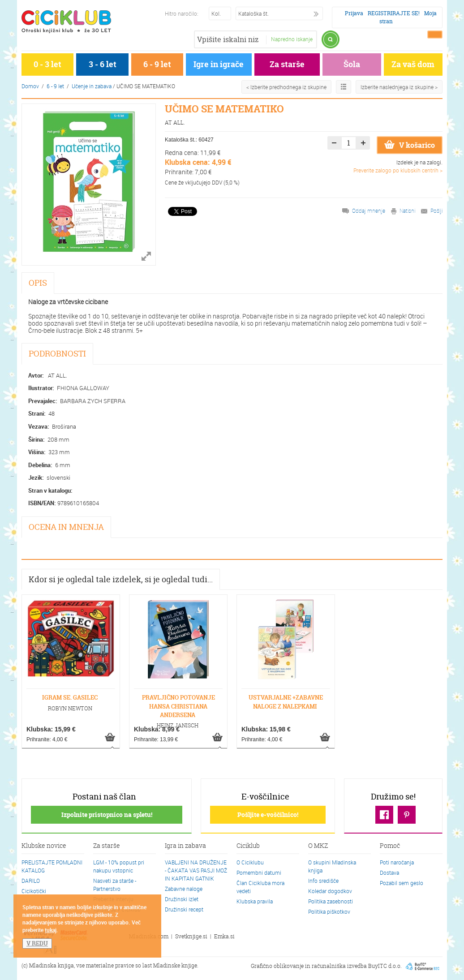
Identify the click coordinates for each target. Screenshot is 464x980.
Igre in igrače (219, 64)
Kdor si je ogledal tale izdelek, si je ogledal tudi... (121, 579)
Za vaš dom (413, 64)
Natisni (407, 211)
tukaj (51, 930)
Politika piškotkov (329, 911)
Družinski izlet (182, 899)
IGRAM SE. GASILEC (70, 697)
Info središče (323, 881)
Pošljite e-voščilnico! (268, 815)
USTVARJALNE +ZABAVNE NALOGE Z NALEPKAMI (286, 702)
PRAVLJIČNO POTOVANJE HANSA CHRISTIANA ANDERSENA (178, 706)
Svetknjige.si (191, 936)
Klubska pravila (255, 901)
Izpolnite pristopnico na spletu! (107, 815)
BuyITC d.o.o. (385, 966)
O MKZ (318, 846)
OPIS (38, 283)
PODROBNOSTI (57, 354)
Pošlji (436, 211)
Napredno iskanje (292, 39)
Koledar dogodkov (330, 891)
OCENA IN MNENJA (66, 527)
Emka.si (224, 936)
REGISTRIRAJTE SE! (394, 13)
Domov (30, 86)
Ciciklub (248, 846)
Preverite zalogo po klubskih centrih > (398, 170)
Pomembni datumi (259, 873)
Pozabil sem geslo (402, 883)
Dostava (389, 873)
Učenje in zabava (92, 86)
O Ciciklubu (250, 862)
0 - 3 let (47, 64)
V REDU (37, 943)
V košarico (410, 145)
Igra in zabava (185, 846)
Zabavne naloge (184, 889)
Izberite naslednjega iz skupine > (399, 87)
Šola (352, 64)
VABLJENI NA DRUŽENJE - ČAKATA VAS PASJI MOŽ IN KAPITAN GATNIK (196, 870)
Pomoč (390, 846)
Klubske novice (44, 846)
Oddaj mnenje (369, 211)
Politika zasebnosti (331, 901)
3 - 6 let (103, 64)
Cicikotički (34, 891)
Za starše (287, 64)
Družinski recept (184, 909)
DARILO (31, 881)
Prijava (354, 13)
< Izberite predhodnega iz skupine (286, 87)
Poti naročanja (397, 862)
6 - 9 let (157, 64)
